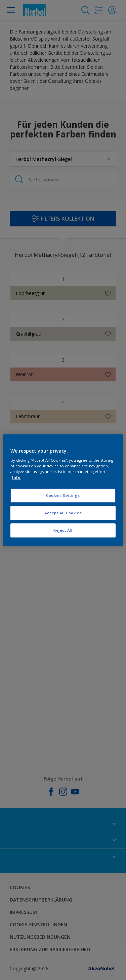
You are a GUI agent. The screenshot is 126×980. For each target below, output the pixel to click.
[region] (63, 490)
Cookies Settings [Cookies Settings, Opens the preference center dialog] (63, 496)
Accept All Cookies (63, 513)
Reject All (63, 530)
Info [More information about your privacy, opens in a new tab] (16, 477)
